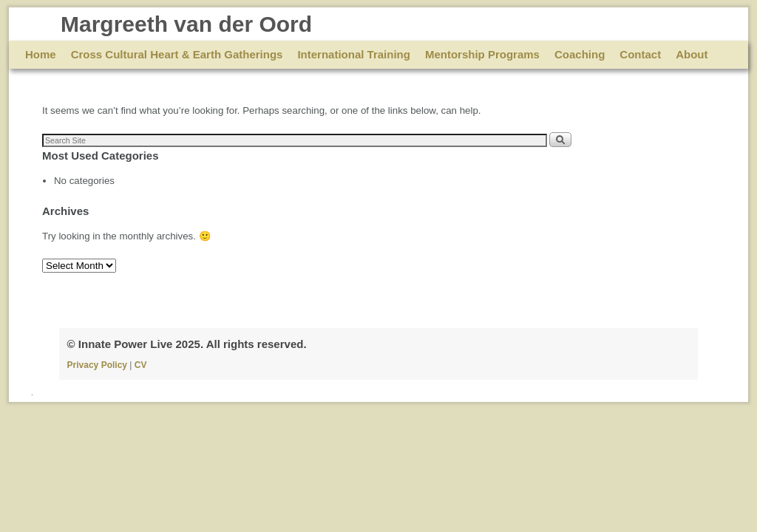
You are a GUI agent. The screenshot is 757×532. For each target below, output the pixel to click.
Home (41, 54)
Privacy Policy (99, 365)
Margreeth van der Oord (186, 24)
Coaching (580, 54)
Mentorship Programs (482, 54)
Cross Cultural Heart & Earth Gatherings (177, 54)
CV (141, 365)
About (692, 54)
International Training (354, 54)
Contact (640, 54)
